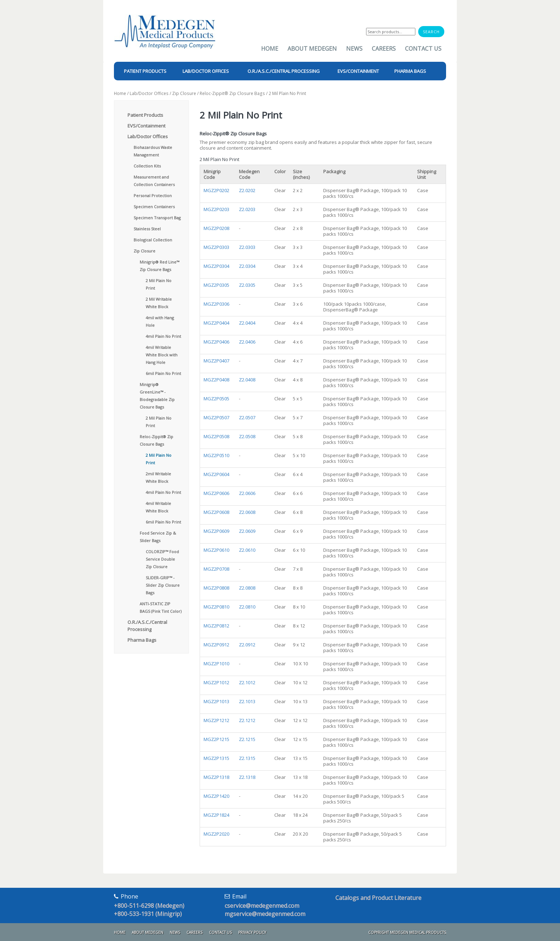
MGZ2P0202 (216, 190)
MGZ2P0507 (216, 417)
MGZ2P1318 (216, 777)
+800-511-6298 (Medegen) (149, 906)
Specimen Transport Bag (157, 218)
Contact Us (423, 49)
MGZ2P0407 (216, 361)
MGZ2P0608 (216, 512)
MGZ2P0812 (216, 626)
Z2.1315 (247, 758)
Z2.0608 (247, 512)
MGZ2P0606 (216, 493)
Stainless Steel (147, 229)
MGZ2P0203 (216, 209)
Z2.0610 (247, 550)
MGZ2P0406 (216, 342)
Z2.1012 (247, 682)
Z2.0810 (247, 607)
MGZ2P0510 (216, 455)
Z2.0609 (247, 531)
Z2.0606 (247, 493)
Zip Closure (184, 93)
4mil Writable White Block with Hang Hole (162, 355)
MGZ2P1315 (216, 758)
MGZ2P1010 (216, 664)
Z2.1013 (247, 701)
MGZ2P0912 (216, 645)
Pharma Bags (142, 640)
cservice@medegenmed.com (262, 906)
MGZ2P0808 (216, 588)
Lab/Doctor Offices (149, 93)
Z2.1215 (247, 739)
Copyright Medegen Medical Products (407, 932)
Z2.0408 (247, 380)
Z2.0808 (247, 588)
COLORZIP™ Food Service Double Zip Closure (162, 559)
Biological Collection (153, 240)
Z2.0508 (247, 436)
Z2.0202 (247, 190)
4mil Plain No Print (163, 336)
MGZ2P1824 (216, 815)
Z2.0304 (247, 266)
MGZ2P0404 (216, 323)
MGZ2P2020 (216, 834)
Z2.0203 (247, 209)
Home (270, 49)
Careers (384, 49)
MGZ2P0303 (216, 247)
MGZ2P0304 (216, 266)
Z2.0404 (247, 323)
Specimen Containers (154, 207)
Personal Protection (153, 196)
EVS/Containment (146, 126)
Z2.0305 (247, 285)
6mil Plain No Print (163, 373)
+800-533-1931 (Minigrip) (148, 914)
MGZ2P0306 (216, 304)
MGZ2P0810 (216, 607)
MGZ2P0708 (216, 569)
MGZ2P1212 (216, 720)
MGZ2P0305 (216, 285)
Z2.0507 (247, 417)
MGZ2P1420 (216, 796)
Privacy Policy (252, 932)
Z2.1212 (247, 720)
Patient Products (145, 115)
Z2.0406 (247, 342)
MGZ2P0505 (216, 399)
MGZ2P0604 (216, 474)
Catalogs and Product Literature (378, 898)
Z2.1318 (247, 777)
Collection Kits (147, 166)
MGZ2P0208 (216, 228)
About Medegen (312, 49)
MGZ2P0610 (216, 550)
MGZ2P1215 (216, 739)
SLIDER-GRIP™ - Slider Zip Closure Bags (163, 585)
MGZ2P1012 (216, 682)
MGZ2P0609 (216, 531)
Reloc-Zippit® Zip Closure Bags (232, 93)
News (354, 49)
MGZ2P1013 (216, 701)
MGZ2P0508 (216, 436)
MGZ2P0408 (216, 380)
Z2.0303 (247, 247)
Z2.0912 (247, 645)
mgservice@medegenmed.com (265, 914)
